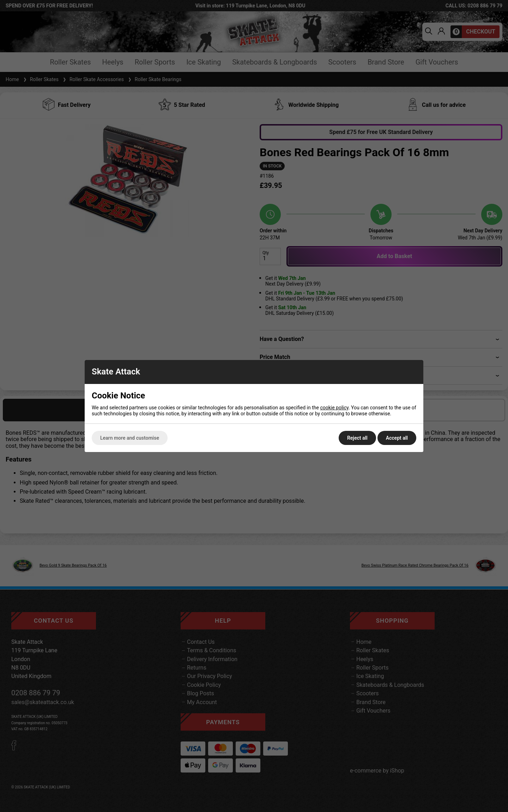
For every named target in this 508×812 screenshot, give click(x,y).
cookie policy (334, 408)
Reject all (357, 438)
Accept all (397, 438)
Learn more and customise (130, 438)
